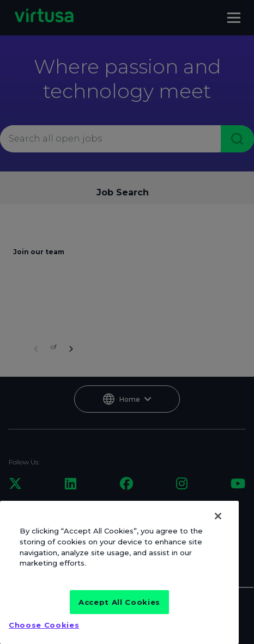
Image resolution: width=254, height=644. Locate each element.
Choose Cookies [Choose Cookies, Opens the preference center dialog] (44, 625)
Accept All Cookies (119, 602)
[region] (119, 572)
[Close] (218, 516)
